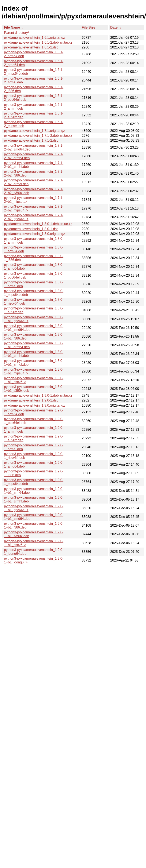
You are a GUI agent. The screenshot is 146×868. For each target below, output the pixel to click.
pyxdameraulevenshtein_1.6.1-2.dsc (31, 47)
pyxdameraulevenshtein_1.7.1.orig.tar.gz (34, 131)
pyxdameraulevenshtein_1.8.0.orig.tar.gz (34, 234)
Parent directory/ (16, 33)
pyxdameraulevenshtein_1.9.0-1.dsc (31, 400)
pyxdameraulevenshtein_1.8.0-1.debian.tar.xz (38, 224)
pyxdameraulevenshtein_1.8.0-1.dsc (31, 229)
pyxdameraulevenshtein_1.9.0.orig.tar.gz (34, 405)
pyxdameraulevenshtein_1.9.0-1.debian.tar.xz (38, 395)
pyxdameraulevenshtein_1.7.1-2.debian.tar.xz (38, 136)
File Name (12, 27)
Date (114, 27)
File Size (89, 27)
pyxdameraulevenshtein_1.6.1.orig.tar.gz (34, 38)
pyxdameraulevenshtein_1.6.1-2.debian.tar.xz (38, 42)
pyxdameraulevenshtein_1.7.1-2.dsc (31, 140)
